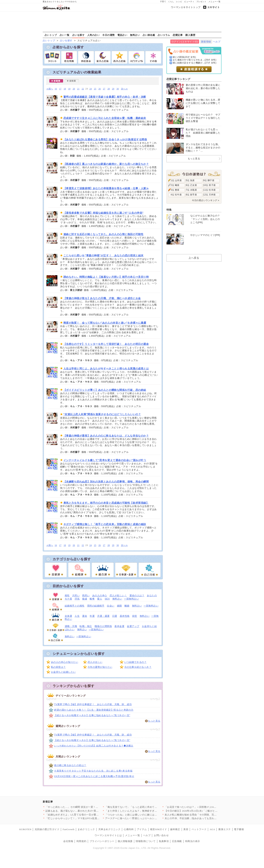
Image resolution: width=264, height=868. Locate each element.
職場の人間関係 (103, 626)
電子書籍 (239, 829)
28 (109, 89)
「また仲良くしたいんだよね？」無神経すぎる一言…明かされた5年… (144, 811)
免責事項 (164, 841)
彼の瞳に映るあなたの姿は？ (70, 765)
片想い (76, 595)
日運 (115, 616)
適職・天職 (71, 626)
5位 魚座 (190, 180)
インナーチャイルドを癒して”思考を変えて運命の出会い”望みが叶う (105, 460)
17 (60, 89)
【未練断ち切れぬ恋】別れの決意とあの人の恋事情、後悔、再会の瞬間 (106, 482)
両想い (86, 595)
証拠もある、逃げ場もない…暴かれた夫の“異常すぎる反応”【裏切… (84, 811)
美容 (186, 829)
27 (104, 89)
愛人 (100, 599)
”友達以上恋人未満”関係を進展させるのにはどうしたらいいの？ (102, 414)
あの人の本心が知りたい (65, 662)
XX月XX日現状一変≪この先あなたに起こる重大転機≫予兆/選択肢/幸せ (94, 776)
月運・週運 (103, 616)
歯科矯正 (175, 829)
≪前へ (50, 89)
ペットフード (199, 829)
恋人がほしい (95, 662)
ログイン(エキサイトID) (185, 42)
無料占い (135, 35)
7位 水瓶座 (191, 190)
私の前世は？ (58, 667)
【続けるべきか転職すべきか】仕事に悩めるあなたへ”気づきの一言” (92, 715)
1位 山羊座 (176, 180)
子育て (163, 2)
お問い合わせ (161, 835)
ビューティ (189, 2)
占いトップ (51, 35)
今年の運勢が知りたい (100, 667)
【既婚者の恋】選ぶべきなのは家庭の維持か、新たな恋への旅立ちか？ (106, 164)
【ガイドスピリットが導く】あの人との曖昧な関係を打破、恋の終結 (105, 390)
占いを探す (78, 35)
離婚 (127, 606)
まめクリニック (86, 829)
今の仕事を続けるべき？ (138, 667)
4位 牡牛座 (176, 195)
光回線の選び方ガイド (47, 829)
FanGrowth (69, 829)
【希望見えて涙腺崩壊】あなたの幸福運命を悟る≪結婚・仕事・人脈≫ (106, 188)
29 (113, 89)
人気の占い (93, 35)
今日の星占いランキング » (206, 200)
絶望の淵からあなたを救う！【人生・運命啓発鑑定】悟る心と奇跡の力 (94, 710)
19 (69, 89)
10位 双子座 (210, 185)
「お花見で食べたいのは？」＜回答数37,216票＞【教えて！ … (200, 807)
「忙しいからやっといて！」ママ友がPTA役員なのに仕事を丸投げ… (84, 818)
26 (100, 89)
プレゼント (201, 2)
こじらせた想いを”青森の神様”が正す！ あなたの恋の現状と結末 (103, 255)
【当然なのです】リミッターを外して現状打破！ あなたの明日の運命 (106, 344)
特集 (169, 210)
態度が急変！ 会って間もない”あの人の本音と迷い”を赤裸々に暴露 (105, 323)
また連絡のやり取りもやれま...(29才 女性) (195, 60)
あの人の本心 (100, 595)
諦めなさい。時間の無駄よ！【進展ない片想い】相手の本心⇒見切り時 (106, 277)
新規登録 (206, 42)
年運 (92, 616)
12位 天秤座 (210, 195)
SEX (107, 599)
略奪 (92, 599)
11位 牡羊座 (210, 190)
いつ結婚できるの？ (135, 662)
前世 (135, 616)
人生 (77, 616)
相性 (67, 595)
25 (95, 89)
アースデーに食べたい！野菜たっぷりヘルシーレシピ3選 (137, 818)
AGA (212, 829)
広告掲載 (177, 841)
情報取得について (146, 841)
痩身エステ (225, 829)
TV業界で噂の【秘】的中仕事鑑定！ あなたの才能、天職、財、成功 (93, 704)
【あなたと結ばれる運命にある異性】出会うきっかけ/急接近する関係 (105, 139)
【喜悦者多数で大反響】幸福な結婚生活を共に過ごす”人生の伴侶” (103, 213)
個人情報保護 (125, 841)
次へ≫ (124, 89)
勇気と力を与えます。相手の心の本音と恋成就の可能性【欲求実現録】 (106, 503)
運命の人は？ (137, 595)
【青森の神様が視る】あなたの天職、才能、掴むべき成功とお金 (102, 298)
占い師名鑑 (149, 35)
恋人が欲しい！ (118, 595)
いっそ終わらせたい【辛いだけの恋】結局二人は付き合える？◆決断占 (94, 746)
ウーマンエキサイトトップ (186, 7)
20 (74, 89)
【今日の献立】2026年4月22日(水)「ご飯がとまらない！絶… (199, 811)
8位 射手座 (191, 195)
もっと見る (154, 721)
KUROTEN (25, 829)
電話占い (122, 35)
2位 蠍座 (175, 185)
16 (56, 89)
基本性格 (125, 616)
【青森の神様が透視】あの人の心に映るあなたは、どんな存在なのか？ (106, 436)
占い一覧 (65, 35)
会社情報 (68, 841)
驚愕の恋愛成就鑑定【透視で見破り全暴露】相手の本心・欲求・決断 (105, 97)
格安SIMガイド (159, 829)
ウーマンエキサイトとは (108, 835)
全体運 (68, 616)
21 (78, 89)
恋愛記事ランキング (178, 79)
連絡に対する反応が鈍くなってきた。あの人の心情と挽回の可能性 (103, 234)
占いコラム (164, 35)
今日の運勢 (109, 35)
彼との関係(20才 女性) (184, 57)
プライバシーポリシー (102, 841)
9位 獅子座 (209, 180)
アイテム (142, 829)
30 (118, 89)
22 (83, 89)
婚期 (119, 606)
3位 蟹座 (175, 190)
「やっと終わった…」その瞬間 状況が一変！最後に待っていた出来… (84, 807)
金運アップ (133, 626)
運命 (85, 616)
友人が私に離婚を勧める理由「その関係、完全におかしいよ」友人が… (204, 815)
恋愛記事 (178, 35)
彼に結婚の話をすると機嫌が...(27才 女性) (195, 63)
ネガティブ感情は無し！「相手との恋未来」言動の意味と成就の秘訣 (105, 524)
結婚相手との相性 (75, 606)
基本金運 (119, 626)
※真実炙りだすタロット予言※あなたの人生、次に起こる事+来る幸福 (93, 771)
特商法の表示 (193, 841)
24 (91, 89)
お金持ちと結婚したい (63, 672)
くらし (171, 2)
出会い (111, 606)
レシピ (179, 2)
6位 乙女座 (191, 185)
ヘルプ (217, 42)
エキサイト (214, 7)
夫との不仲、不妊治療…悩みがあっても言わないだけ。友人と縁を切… (204, 818)
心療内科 (129, 829)
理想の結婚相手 (96, 606)
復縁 (85, 599)
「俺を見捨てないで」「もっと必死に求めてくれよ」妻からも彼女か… (145, 807)
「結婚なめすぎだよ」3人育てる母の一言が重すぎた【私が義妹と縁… (85, 815)
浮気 (77, 599)
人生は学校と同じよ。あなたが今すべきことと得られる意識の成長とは (106, 368)
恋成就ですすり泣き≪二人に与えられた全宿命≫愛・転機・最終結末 (105, 118)
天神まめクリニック (109, 829)
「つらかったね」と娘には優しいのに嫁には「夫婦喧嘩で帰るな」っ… (145, 815)
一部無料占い (131, 599)
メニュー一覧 (214, 2)
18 (65, 89)
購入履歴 (190, 35)
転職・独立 (86, 626)
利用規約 (81, 841)
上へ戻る (194, 258)
